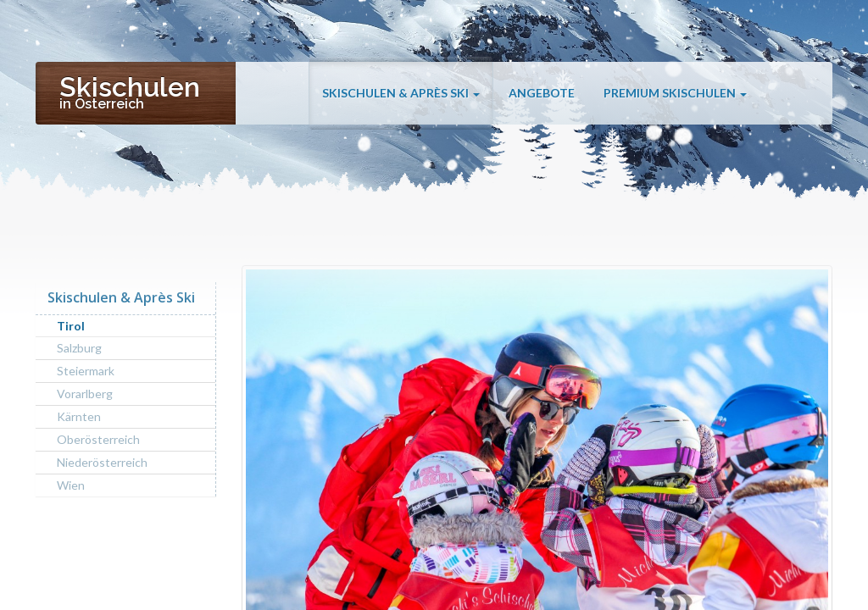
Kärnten (79, 416)
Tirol (71, 326)
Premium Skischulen (675, 95)
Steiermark (86, 371)
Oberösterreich (98, 439)
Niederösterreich (102, 462)
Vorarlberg (85, 394)
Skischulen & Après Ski (401, 95)
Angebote (542, 95)
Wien (71, 485)
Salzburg (79, 348)
